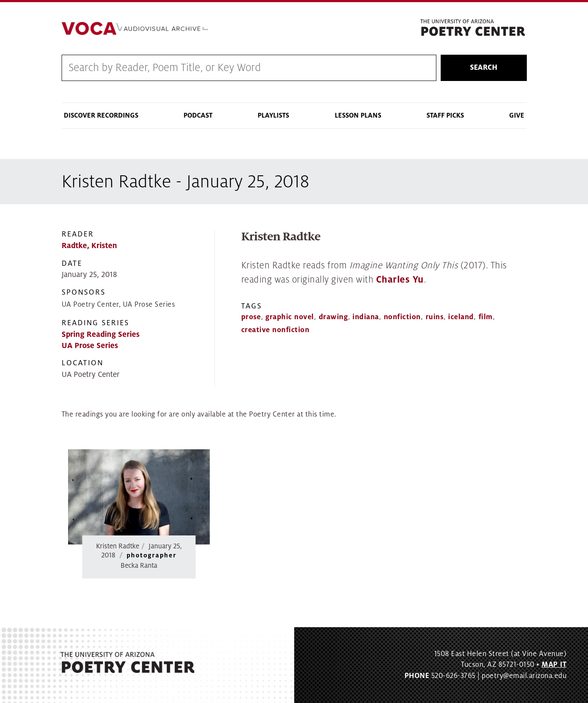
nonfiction (402, 317)
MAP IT (554, 665)
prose (251, 317)
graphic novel (290, 317)
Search (484, 68)
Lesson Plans (358, 115)
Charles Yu (400, 280)
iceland (461, 317)
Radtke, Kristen (89, 246)
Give (517, 115)
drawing (333, 317)
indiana (366, 317)
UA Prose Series (90, 346)
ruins (435, 317)
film (486, 317)
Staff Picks (445, 115)
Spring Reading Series (101, 334)
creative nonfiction (275, 330)
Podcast (198, 115)
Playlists (273, 115)
